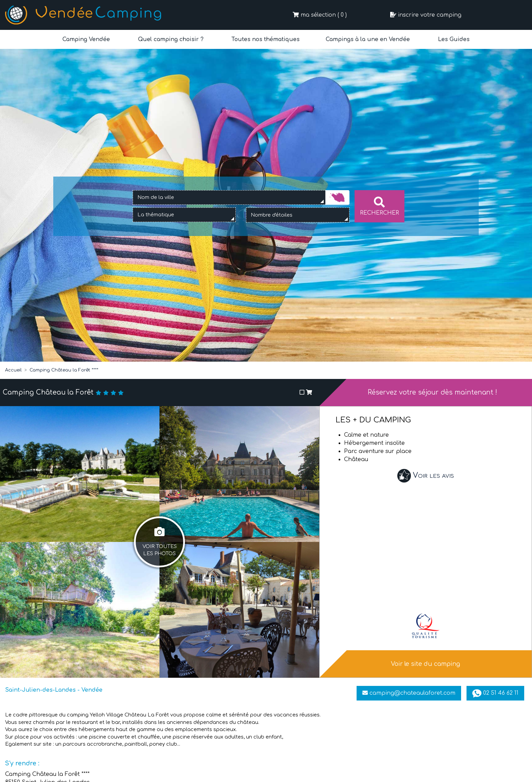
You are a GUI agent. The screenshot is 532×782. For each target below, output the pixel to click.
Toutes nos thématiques (265, 39)
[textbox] (163, 215)
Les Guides (453, 39)
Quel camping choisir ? (170, 39)
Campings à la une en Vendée (368, 39)
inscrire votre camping (426, 15)
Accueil (13, 370)
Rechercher (379, 206)
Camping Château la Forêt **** (64, 370)
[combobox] (229, 198)
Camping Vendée (86, 39)
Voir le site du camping (425, 664)
